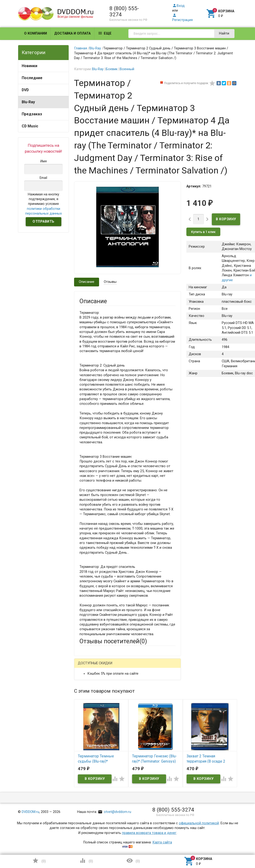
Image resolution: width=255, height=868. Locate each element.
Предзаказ (32, 114)
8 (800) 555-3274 (124, 11)
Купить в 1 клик (203, 232)
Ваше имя (87, 691)
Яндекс (94, 674)
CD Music (30, 126)
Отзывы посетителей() (113, 641)
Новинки (29, 66)
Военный (127, 69)
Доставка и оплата (72, 33)
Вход (178, 6)
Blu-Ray (28, 102)
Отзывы (110, 282)
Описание (87, 282)
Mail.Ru (110, 667)
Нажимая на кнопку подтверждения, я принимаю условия (44, 204)
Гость (86, 666)
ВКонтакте (138, 667)
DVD (25, 90)
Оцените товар (91, 748)
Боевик (112, 69)
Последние (32, 78)
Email (84, 708)
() (39, 861)
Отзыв (85, 756)
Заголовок (88, 730)
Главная (81, 48)
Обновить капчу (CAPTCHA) (139, 826)
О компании (36, 33)
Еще (105, 33)
